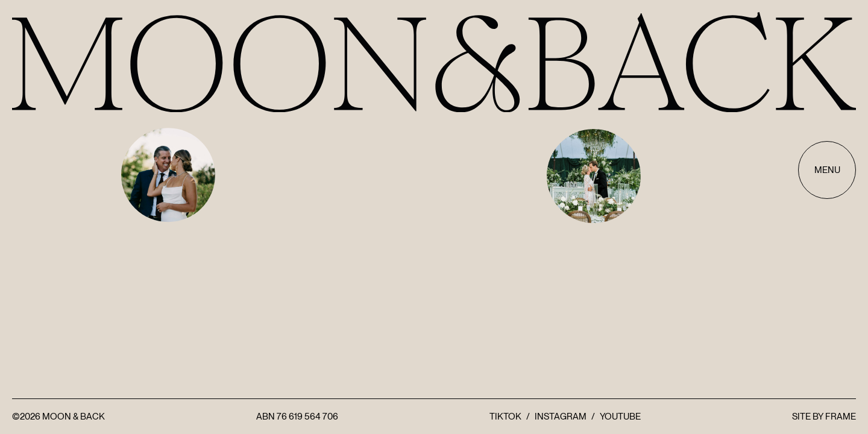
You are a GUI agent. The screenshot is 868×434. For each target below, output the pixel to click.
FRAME (841, 417)
